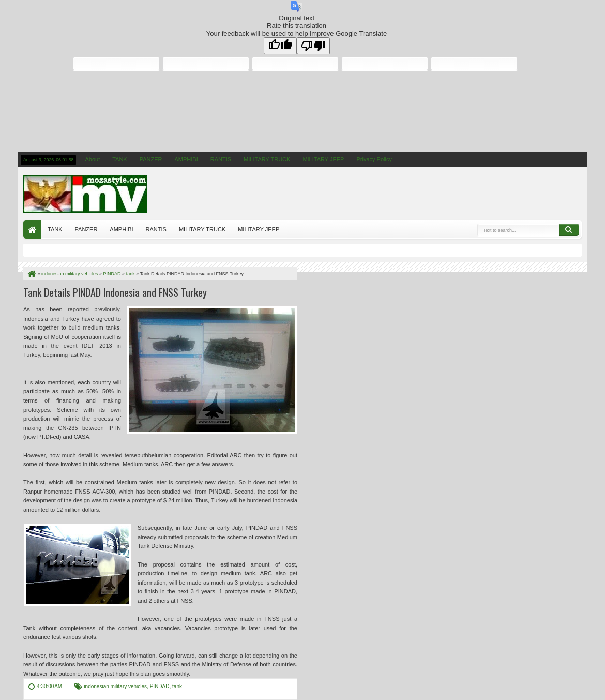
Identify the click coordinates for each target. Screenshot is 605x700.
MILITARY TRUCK (267, 159)
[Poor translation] (313, 46)
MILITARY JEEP (323, 159)
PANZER (151, 159)
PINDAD (160, 686)
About (92, 159)
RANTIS (221, 159)
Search (569, 230)
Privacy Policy (374, 159)
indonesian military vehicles (115, 686)
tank (177, 686)
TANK (120, 159)
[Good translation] (280, 46)
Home (32, 229)
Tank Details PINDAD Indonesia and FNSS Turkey (115, 292)
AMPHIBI (186, 159)
